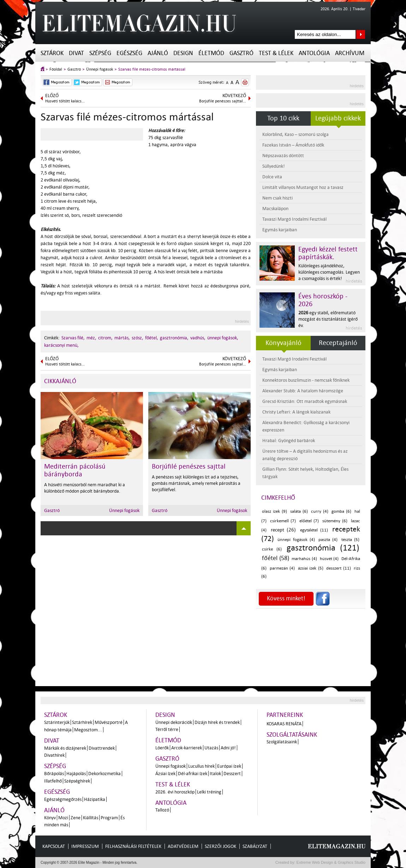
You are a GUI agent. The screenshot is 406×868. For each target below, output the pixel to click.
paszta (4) (328, 540)
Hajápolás (76, 774)
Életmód (211, 53)
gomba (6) (341, 512)
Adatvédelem (183, 846)
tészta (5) (350, 540)
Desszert (232, 774)
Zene (76, 818)
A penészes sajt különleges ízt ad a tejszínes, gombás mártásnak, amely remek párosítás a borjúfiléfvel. (196, 483)
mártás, (122, 338)
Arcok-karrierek (187, 748)
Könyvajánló (283, 343)
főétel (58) (276, 558)
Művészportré (109, 722)
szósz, (138, 338)
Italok (215, 774)
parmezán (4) (282, 568)
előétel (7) (309, 521)
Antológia (314, 53)
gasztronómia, (174, 338)
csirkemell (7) (283, 521)
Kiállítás (91, 818)
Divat (76, 53)
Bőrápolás (54, 774)
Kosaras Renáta (284, 724)
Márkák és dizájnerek (65, 748)
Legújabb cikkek (338, 118)
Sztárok (52, 53)
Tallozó (162, 810)
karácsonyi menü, (61, 345)
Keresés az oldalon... (361, 34)
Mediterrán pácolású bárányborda (75, 470)
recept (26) (283, 530)
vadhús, (198, 338)
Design (183, 53)
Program (109, 818)
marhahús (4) (304, 559)
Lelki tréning (209, 792)
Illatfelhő (53, 781)
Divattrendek (102, 748)
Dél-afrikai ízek (193, 774)
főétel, (152, 338)
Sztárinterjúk (57, 722)
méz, (91, 338)
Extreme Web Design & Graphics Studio (331, 862)
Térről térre (167, 729)
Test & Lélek (276, 53)
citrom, (105, 338)
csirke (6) (272, 549)
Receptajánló (338, 343)
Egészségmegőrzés (63, 799)
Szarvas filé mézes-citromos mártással (152, 69)
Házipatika (95, 799)
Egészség (129, 53)
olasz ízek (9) (274, 512)
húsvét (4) (329, 559)
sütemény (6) (335, 521)
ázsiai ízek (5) (311, 568)
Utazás (211, 748)
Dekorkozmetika (105, 774)
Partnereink (285, 715)
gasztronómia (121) (323, 548)
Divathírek (54, 755)
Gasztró (241, 53)
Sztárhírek (82, 722)
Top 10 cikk (283, 118)
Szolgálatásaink (282, 742)
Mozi (63, 818)
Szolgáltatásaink (292, 735)
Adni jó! (228, 748)
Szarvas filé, (73, 338)
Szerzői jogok (220, 846)
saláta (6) (299, 512)
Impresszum (85, 846)
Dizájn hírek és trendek (217, 722)
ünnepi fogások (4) (296, 540)
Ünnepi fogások (100, 69)
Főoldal (56, 69)
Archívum (350, 53)
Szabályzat (255, 846)
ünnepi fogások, (223, 338)
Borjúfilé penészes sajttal (189, 466)
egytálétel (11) (314, 530)
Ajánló (158, 53)
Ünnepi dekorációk (174, 722)
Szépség (100, 53)
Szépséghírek (77, 781)
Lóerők (162, 748)
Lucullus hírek (201, 766)
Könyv (50, 818)
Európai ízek (229, 766)
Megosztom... (88, 730)
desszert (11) (339, 568)
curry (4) (320, 512)
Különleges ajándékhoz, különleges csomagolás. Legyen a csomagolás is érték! (329, 272)
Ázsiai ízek (165, 774)
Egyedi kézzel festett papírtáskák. (328, 253)
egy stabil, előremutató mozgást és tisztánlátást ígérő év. (328, 319)
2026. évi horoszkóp (175, 792)
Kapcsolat (54, 846)
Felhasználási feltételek (133, 846)
